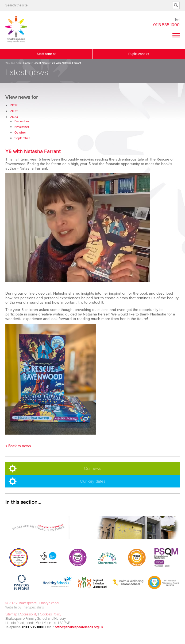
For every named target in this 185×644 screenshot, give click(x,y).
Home (27, 63)
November (22, 127)
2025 (14, 111)
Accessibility (28, 614)
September (22, 138)
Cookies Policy (51, 614)
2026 (14, 105)
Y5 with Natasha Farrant (33, 151)
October (20, 132)
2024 (14, 117)
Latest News (41, 63)
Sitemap (11, 614)
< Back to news (18, 446)
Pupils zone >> (139, 54)
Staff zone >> (46, 54)
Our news (92, 469)
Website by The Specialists (25, 607)
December (22, 121)
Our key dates (93, 481)
